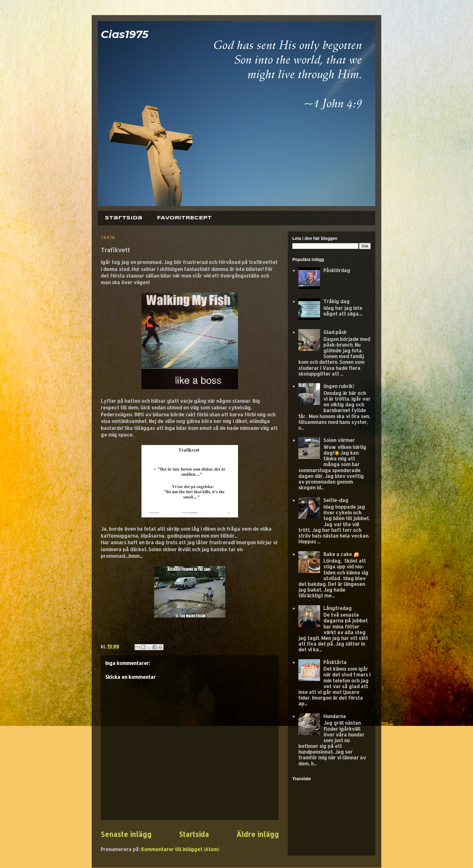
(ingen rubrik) (339, 386)
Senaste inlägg (126, 834)
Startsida (124, 218)
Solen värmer (339, 440)
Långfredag (338, 608)
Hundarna (335, 716)
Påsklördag (337, 270)
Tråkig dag (336, 301)
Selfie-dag (336, 500)
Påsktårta (335, 662)
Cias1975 (125, 34)
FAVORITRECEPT (184, 218)
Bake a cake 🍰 (341, 554)
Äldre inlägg (257, 834)
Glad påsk (335, 332)
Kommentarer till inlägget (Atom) (180, 849)
